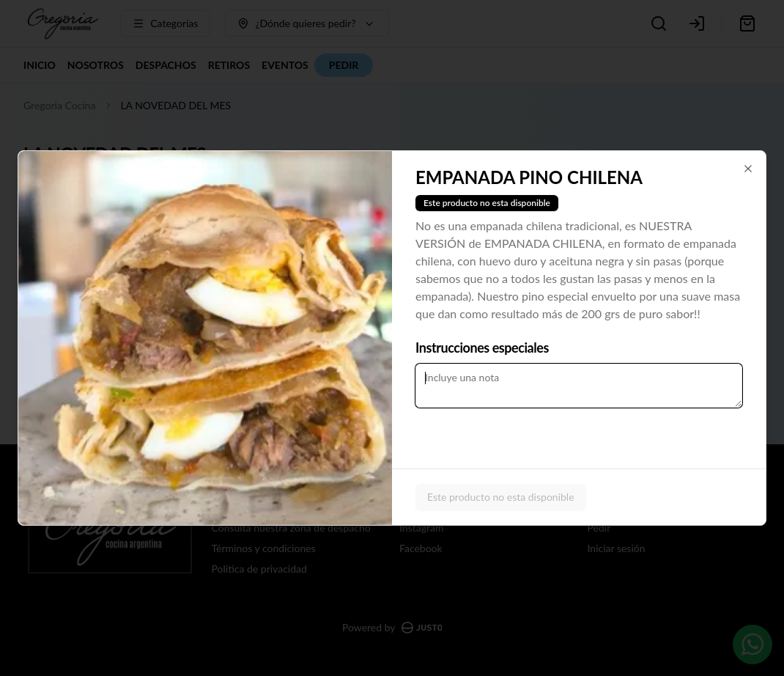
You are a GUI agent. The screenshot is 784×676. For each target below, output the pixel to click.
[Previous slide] (27, 338)
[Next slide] (383, 338)
